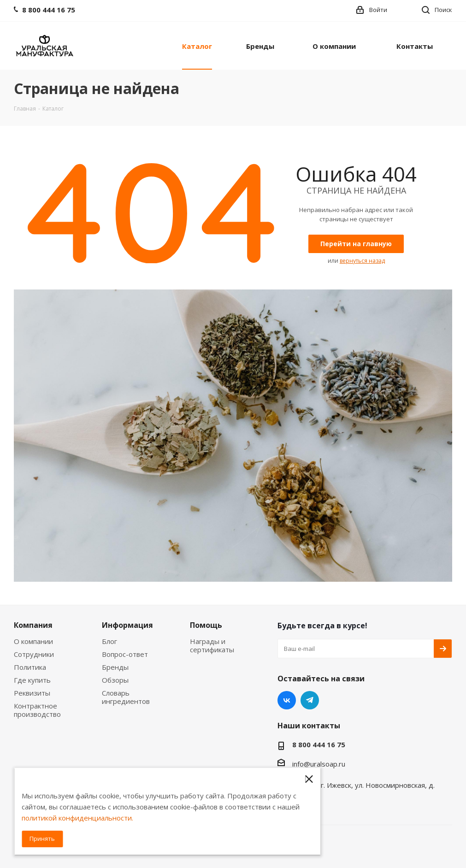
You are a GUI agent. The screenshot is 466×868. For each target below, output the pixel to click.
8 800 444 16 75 (319, 744)
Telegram (310, 700)
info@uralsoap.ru (319, 764)
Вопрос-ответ (125, 654)
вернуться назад (362, 261)
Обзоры (115, 680)
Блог (109, 641)
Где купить (32, 680)
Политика (30, 667)
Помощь (206, 625)
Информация (127, 625)
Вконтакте (287, 700)
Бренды (115, 667)
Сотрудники (34, 654)
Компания (33, 625)
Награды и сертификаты (212, 645)
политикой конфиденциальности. (77, 818)
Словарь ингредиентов (126, 697)
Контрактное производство (37, 710)
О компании (33, 641)
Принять (42, 838)
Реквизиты (32, 693)
